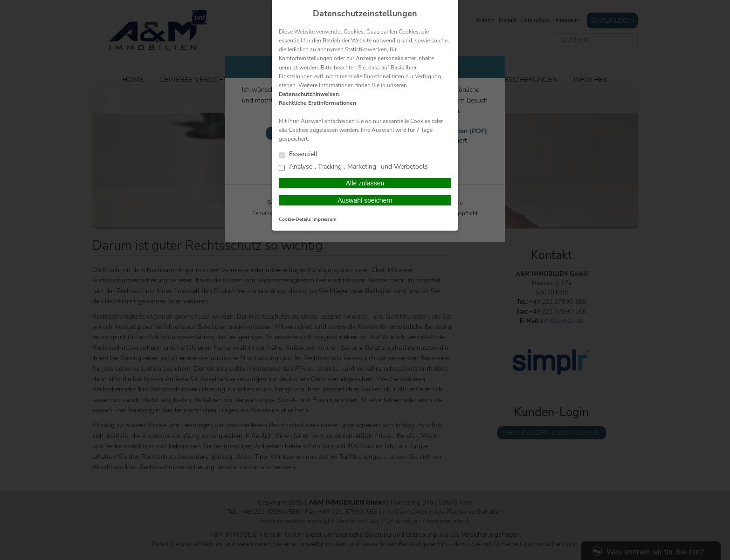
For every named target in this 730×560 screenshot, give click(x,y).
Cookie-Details (295, 219)
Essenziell (298, 154)
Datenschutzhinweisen (309, 94)
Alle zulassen (365, 183)
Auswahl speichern (365, 200)
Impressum (324, 219)
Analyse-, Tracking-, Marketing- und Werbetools (353, 167)
